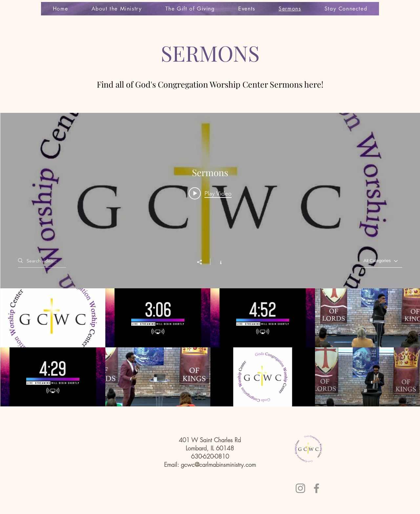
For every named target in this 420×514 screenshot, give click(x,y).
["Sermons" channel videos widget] (210, 260)
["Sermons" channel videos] (210, 347)
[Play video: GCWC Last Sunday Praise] (210, 193)
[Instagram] (300, 488)
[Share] (203, 262)
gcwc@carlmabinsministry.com (218, 464)
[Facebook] (316, 488)
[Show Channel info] (217, 262)
